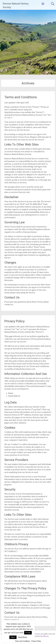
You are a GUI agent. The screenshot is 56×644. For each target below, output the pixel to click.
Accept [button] (28, 633)
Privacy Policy (14, 321)
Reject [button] (13, 637)
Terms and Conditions (21, 97)
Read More (23, 637)
